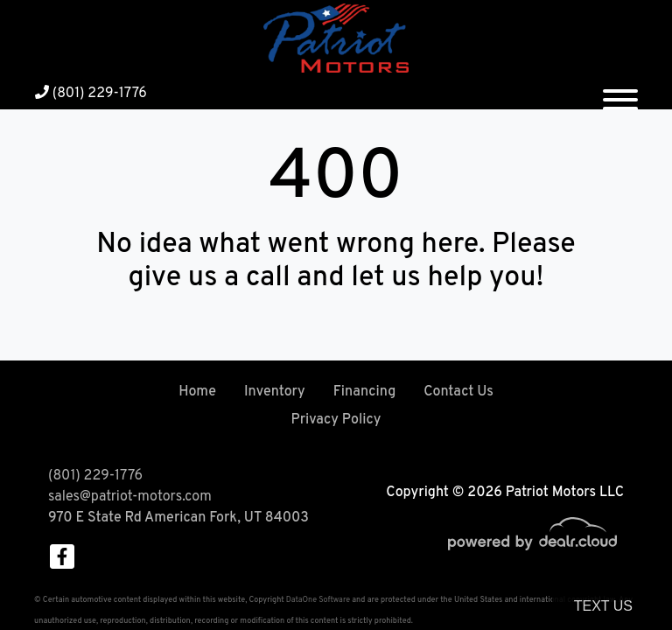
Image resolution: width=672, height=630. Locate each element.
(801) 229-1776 (91, 94)
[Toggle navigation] (620, 93)
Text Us (603, 606)
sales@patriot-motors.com (130, 497)
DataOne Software (318, 600)
